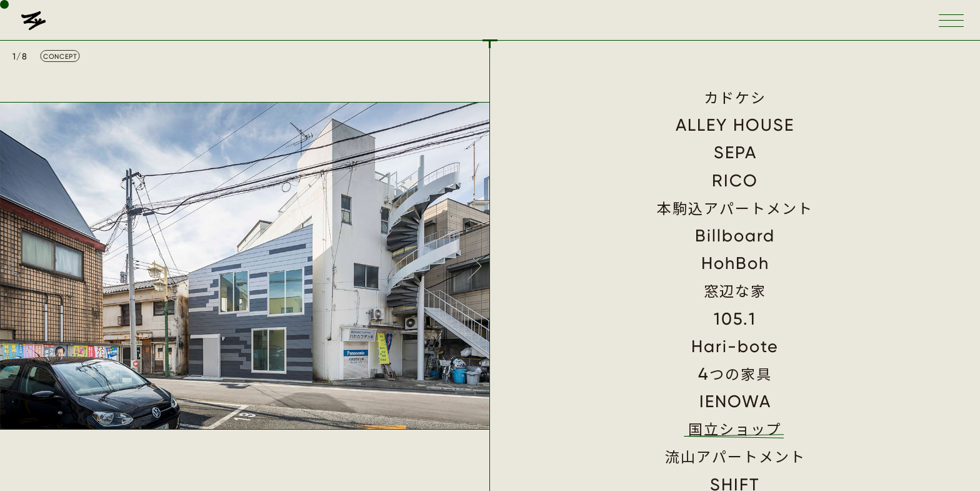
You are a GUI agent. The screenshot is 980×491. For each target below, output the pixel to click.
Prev (14, 266)
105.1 (735, 319)
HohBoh (735, 263)
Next (476, 266)
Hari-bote (735, 347)
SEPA (735, 153)
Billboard (735, 236)
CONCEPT (60, 57)
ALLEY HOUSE (735, 125)
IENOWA (735, 402)
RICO (735, 181)
